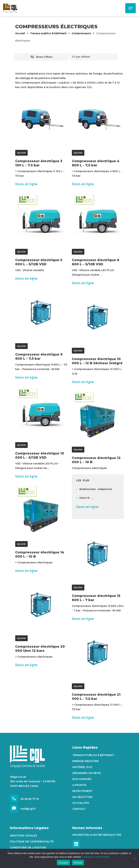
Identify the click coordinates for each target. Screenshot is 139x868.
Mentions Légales (23, 836)
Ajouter (21, 153)
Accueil (20, 33)
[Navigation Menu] (130, 8)
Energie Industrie (86, 761)
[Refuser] (134, 858)
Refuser (78, 863)
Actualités (81, 803)
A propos (79, 785)
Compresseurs (81, 33)
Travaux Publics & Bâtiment (93, 755)
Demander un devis (87, 773)
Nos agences (82, 779)
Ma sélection (82, 797)
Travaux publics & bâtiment (48, 33)
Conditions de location (28, 848)
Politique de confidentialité (32, 842)
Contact (79, 809)
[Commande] (94, 57)
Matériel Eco (82, 767)
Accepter (63, 863)
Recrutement (83, 791)
